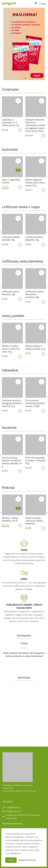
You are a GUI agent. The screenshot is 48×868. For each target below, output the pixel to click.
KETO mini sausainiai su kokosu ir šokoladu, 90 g (36, 461)
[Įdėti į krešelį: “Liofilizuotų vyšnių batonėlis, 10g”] (20, 299)
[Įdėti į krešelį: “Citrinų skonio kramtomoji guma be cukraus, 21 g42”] (43, 411)
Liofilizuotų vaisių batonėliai (23, 261)
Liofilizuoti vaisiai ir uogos (21, 207)
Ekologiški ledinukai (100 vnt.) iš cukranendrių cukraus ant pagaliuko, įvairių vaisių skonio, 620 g (35, 125)
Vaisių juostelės (13, 316)
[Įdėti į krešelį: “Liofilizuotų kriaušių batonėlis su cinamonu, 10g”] (43, 302)
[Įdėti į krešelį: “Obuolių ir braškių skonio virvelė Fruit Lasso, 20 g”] (20, 356)
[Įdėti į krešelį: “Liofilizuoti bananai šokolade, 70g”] (20, 245)
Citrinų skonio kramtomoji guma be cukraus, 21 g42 (35, 403)
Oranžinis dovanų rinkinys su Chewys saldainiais (34, 521)
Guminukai (10, 150)
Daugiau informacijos (27, 860)
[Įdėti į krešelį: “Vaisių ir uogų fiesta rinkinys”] (20, 187)
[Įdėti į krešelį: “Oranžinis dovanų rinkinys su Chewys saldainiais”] (43, 528)
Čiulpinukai (10, 89)
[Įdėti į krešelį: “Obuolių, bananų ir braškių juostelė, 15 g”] (43, 354)
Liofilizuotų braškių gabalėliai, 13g (34, 238)
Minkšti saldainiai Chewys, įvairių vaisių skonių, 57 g (35, 183)
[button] (23, 78)
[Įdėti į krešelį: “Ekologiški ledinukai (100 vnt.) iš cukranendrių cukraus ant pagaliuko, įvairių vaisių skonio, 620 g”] (43, 136)
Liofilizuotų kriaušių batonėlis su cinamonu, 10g (35, 294)
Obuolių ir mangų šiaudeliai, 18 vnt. (10, 519)
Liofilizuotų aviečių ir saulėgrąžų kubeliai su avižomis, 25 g (12, 403)
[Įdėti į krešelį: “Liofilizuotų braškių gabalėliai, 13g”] (43, 245)
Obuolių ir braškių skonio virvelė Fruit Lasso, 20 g (11, 349)
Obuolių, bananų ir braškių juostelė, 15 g (35, 347)
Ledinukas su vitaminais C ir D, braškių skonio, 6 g (10, 123)
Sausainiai (9, 428)
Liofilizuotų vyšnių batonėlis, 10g (10, 293)
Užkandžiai (10, 370)
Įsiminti (18, 101)
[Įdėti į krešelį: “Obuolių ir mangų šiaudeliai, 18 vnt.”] (20, 525)
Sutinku (11, 860)
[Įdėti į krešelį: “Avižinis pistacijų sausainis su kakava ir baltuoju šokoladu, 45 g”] (20, 471)
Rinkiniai (8, 488)
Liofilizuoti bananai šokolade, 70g (11, 238)
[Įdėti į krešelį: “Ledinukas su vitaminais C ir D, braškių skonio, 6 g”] (20, 130)
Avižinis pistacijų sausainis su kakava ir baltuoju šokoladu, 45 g (12, 462)
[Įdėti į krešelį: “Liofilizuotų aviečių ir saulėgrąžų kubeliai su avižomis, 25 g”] (20, 411)
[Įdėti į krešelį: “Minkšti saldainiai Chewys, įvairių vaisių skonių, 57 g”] (43, 190)
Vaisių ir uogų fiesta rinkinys (11, 181)
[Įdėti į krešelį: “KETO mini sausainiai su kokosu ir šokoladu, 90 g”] (43, 468)
